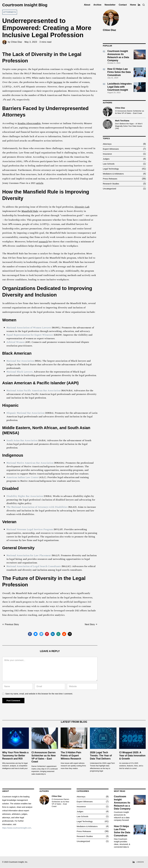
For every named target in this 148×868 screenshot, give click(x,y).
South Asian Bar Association (22, 440)
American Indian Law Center (22, 477)
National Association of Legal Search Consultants (34, 566)
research (43, 242)
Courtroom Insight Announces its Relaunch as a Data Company (122, 803)
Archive (97, 5)
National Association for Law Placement (29, 555)
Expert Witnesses (111, 149)
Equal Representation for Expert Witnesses (30, 335)
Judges (106, 159)
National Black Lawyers (20, 372)
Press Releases (110, 179)
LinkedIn (140, 862)
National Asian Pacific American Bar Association (33, 391)
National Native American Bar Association (30, 463)
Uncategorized (110, 189)
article (40, 183)
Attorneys (10, 12)
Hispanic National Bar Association (25, 413)
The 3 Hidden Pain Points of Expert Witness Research (71, 756)
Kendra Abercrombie (29, 123)
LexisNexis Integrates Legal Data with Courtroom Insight (119, 87)
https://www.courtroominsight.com (17, 828)
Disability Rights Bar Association (25, 496)
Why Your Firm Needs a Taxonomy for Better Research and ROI (15, 756)
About (87, 5)
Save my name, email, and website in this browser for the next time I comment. (39, 694)
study (61, 157)
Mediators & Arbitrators (114, 174)
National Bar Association (20, 361)
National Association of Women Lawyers (29, 328)
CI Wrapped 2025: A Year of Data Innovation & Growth (132, 756)
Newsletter (110, 5)
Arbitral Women (15, 342)
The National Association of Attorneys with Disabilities (37, 507)
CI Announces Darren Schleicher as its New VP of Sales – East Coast (130, 112)
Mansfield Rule (30, 211)
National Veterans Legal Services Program (30, 529)
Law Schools (109, 164)
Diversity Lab (82, 207)
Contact (123, 5)
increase (58, 82)
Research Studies (111, 184)
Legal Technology (111, 169)
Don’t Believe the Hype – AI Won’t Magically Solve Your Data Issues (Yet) (129, 126)
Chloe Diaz (16, 42)
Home (133, 5)
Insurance (107, 154)
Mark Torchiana (122, 121)
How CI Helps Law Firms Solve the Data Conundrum (119, 72)
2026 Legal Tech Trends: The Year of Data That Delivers (101, 756)
